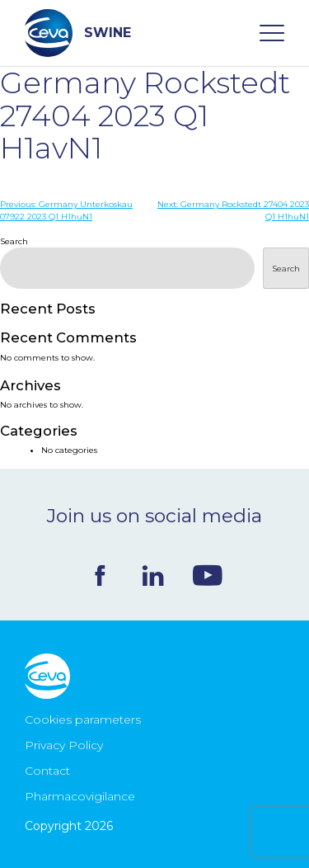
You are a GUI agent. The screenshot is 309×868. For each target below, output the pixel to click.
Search (14, 241)
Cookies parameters (83, 719)
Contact (47, 771)
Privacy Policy (64, 745)
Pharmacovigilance (80, 796)
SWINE (78, 33)
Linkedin (153, 576)
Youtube (208, 575)
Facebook (100, 576)
